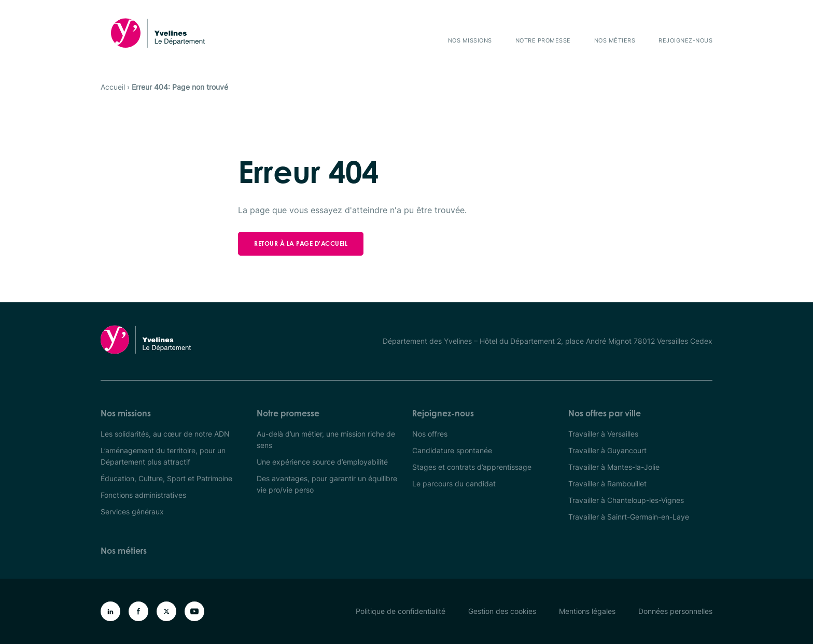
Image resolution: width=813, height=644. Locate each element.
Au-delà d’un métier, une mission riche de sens (326, 439)
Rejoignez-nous (685, 40)
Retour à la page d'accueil (301, 243)
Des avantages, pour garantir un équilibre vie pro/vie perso (327, 484)
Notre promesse (543, 40)
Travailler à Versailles (603, 434)
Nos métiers (615, 40)
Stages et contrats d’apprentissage (472, 467)
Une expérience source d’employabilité (322, 462)
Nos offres (430, 434)
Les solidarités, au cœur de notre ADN (165, 434)
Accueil (113, 87)
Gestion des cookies (502, 611)
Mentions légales (587, 611)
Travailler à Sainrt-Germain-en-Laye (629, 517)
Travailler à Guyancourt (607, 450)
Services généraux (132, 512)
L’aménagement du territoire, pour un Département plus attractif (163, 456)
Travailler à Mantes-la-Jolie (614, 467)
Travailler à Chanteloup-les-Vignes (626, 500)
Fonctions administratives (143, 495)
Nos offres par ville (605, 413)
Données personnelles (675, 611)
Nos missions (470, 40)
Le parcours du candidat (454, 484)
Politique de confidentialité (401, 611)
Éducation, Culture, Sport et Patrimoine (166, 478)
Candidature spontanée (452, 450)
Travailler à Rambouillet (607, 484)
